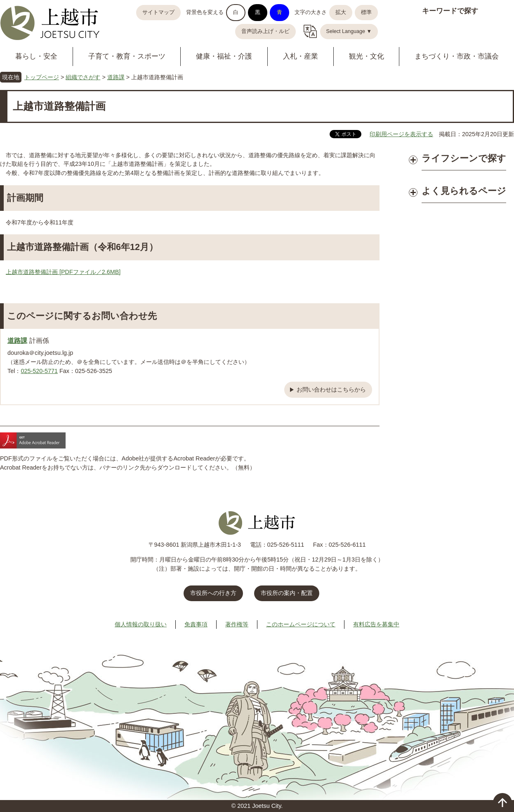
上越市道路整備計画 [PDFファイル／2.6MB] (63, 272)
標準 (366, 12)
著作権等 (237, 624)
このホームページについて (301, 624)
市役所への (213, 593)
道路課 (116, 77)
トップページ (42, 77)
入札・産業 (301, 56)
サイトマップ (158, 12)
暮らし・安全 (36, 56)
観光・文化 (367, 56)
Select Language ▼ (349, 31)
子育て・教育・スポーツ (127, 56)
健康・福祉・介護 (224, 56)
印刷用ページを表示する (401, 134)
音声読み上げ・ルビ (265, 31)
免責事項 (196, 624)
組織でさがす (83, 77)
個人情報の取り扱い (141, 624)
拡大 (341, 12)
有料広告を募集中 (376, 624)
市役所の (287, 593)
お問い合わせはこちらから (331, 389)
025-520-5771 (39, 371)
